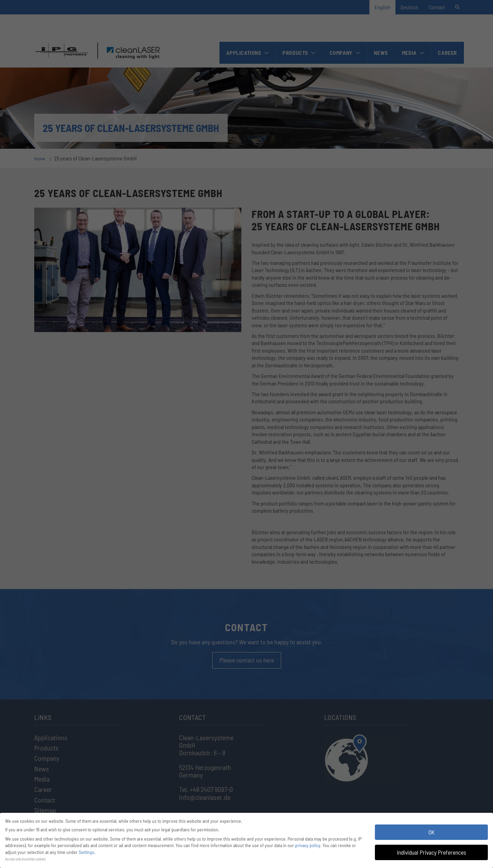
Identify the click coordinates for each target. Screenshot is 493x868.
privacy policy (308, 845)
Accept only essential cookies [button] (26, 859)
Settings (86, 852)
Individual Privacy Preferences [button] (431, 852)
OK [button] (431, 832)
